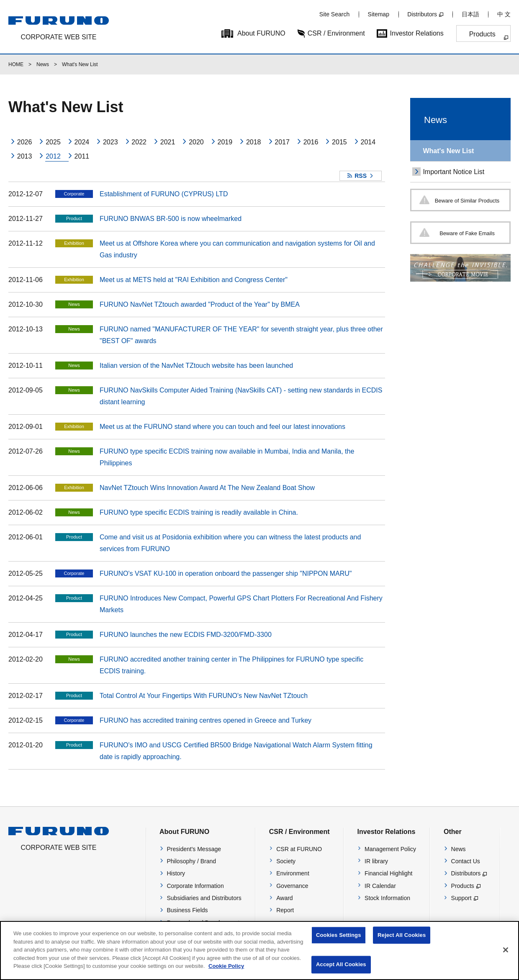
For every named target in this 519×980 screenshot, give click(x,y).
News (43, 64)
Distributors (422, 14)
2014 (368, 142)
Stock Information (387, 898)
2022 (139, 142)
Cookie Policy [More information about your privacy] (226, 973)
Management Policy (390, 849)
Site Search (334, 14)
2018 (254, 142)
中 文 (504, 14)
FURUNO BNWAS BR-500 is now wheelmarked (171, 219)
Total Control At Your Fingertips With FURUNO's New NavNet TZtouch (204, 696)
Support (461, 898)
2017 (282, 142)
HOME (16, 64)
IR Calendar (380, 886)
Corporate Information (195, 886)
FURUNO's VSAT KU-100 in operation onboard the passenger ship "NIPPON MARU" (226, 573)
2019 (225, 142)
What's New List (448, 151)
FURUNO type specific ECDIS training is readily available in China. (199, 512)
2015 (339, 142)
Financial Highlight (388, 873)
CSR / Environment (336, 33)
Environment (293, 873)
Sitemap (379, 14)
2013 (25, 156)
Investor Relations (417, 33)
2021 (168, 142)
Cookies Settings (339, 942)
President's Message (194, 849)
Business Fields (188, 910)
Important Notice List (453, 172)
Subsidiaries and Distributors (204, 898)
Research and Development (203, 923)
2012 (53, 156)
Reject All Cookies (402, 942)
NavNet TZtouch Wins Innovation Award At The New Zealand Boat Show (207, 488)
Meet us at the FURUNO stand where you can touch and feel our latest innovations (222, 427)
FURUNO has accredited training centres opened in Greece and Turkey (206, 720)
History (176, 873)
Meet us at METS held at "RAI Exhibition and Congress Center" (194, 280)
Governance (292, 886)
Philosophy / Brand (192, 861)
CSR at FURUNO (299, 849)
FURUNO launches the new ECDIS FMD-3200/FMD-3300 (186, 635)
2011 (82, 156)
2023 (110, 142)
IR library (376, 861)
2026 (25, 142)
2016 (311, 142)
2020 (196, 142)
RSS (361, 176)
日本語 (470, 14)
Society (286, 861)
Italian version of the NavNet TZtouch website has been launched (196, 366)
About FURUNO (261, 33)
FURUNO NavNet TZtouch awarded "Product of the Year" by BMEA (200, 304)
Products (482, 34)
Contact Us (466, 861)
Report (285, 910)
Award (284, 898)
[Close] (506, 957)
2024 (82, 142)
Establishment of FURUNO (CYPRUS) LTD (164, 194)
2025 (53, 142)
